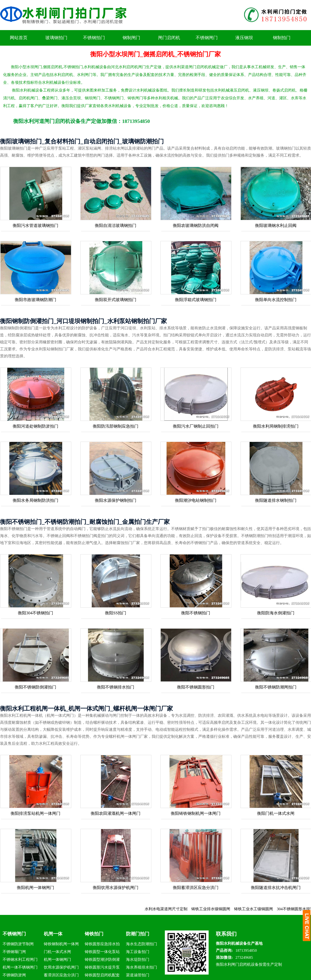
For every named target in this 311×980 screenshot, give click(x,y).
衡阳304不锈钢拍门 (36, 613)
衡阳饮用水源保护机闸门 (116, 888)
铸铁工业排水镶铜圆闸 (218, 909)
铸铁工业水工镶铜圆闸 (261, 909)
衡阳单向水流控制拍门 (276, 300)
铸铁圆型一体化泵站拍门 (102, 953)
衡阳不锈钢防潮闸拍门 (276, 687)
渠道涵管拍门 (138, 975)
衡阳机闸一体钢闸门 (36, 888)
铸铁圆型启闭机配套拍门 (102, 976)
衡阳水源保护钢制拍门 (116, 500)
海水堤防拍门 (138, 960)
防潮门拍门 (138, 934)
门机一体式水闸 (57, 952)
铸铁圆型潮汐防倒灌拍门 (102, 960)
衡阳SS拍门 (116, 613)
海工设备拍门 (138, 952)
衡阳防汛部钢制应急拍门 (116, 426)
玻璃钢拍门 (56, 38)
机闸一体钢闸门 (57, 960)
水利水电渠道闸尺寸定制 (174, 909)
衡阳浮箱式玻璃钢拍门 (196, 300)
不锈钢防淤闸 (14, 975)
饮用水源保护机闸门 (61, 967)
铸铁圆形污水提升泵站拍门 (102, 968)
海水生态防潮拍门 (142, 944)
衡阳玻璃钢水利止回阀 (276, 225)
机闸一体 (53, 934)
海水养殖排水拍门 (142, 967)
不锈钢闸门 (207, 38)
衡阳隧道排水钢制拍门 (276, 500)
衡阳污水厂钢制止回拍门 (196, 426)
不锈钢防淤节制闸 (18, 944)
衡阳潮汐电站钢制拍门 (196, 500)
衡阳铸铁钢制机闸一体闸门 (196, 813)
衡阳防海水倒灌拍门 (276, 613)
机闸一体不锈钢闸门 (20, 967)
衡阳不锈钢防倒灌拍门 (36, 687)
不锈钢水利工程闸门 (20, 960)
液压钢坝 (244, 38)
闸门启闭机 (169, 38)
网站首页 (19, 38)
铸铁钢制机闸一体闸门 (61, 945)
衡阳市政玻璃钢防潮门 (36, 300)
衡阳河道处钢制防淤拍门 (36, 426)
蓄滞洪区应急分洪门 (61, 975)
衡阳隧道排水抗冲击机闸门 (276, 888)
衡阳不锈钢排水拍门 (116, 687)
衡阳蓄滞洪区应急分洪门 (196, 888)
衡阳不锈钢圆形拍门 (196, 687)
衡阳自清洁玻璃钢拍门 (116, 225)
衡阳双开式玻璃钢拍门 (116, 300)
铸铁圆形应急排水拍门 (102, 945)
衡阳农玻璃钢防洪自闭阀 (196, 225)
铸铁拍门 (94, 934)
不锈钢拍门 (94, 38)
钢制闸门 (131, 38)
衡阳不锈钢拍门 (196, 613)
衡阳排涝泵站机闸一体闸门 (36, 813)
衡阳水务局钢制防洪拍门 (36, 500)
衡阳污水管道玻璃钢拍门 (36, 225)
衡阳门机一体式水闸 (276, 813)
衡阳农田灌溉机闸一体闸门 (116, 813)
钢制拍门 (282, 38)
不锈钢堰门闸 (14, 952)
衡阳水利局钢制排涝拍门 (276, 426)
